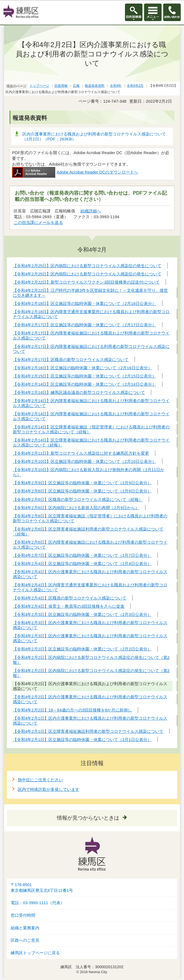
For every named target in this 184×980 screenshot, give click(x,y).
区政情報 (61, 86)
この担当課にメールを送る (38, 222)
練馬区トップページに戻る (35, 953)
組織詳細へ (91, 211)
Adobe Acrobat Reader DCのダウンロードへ (75, 172)
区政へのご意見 (25, 940)
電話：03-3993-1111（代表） (38, 903)
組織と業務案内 (25, 928)
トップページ (39, 86)
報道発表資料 (95, 86)
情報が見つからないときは (88, 818)
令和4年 (116, 86)
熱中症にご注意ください (40, 780)
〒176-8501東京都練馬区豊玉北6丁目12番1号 (42, 888)
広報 (76, 86)
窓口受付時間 (23, 915)
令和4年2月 (135, 86)
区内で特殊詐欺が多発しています (49, 789)
